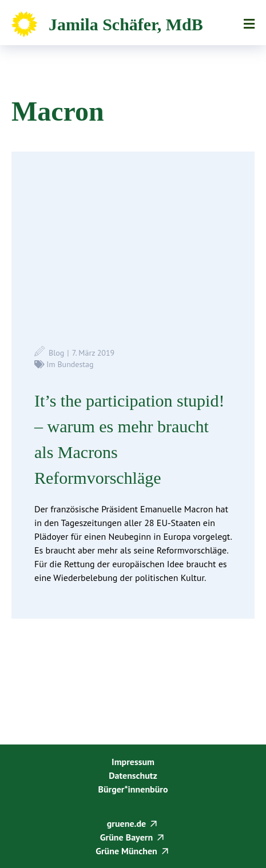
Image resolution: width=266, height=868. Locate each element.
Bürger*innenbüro (133, 789)
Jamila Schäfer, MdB (126, 24)
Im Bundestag (70, 364)
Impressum (133, 762)
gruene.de (126, 823)
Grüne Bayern (126, 837)
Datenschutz (133, 775)
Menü (249, 24)
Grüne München (126, 851)
